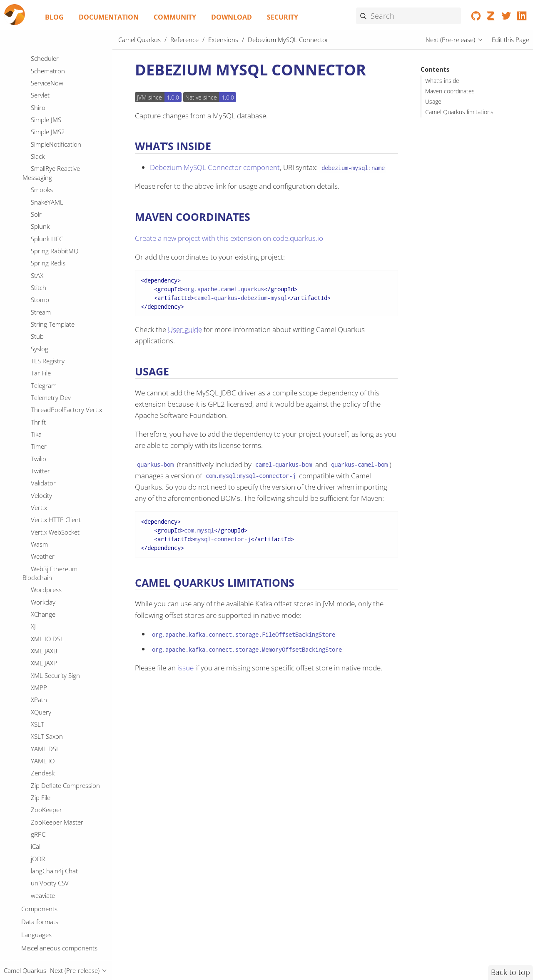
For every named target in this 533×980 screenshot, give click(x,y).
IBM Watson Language (62, 820)
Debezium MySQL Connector (54, 156)
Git (35, 527)
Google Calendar (54, 563)
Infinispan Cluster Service (66, 893)
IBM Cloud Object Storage (67, 783)
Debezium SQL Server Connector (57, 220)
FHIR (37, 392)
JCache (40, 942)
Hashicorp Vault (53, 747)
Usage (433, 102)
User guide (185, 329)
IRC (35, 845)
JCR (35, 930)
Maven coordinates (450, 91)
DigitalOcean (48, 261)
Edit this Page (511, 40)
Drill (36, 310)
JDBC (38, 955)
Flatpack (42, 466)
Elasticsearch (49, 347)
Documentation (109, 17)
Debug (40, 237)
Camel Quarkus (139, 40)
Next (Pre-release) (450, 40)
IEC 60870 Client (54, 832)
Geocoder (45, 515)
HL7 (37, 722)
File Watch (45, 453)
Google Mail (47, 588)
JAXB (37, 918)
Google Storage (52, 637)
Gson (38, 698)
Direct (39, 273)
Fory (37, 490)
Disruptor (44, 285)
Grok (38, 673)
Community (175, 17)
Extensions (223, 40)
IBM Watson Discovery (62, 808)
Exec (37, 380)
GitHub (41, 539)
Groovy (41, 685)
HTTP (38, 735)
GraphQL (44, 661)
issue (186, 668)
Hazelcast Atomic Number (67, 759)
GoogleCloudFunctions (63, 649)
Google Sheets (51, 625)
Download (232, 17)
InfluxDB (43, 905)
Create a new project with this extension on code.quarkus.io (229, 238)
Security (283, 17)
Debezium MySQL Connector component (215, 167)
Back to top (511, 972)
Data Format (49, 94)
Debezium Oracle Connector (51, 177)
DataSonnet (47, 106)
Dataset (42, 118)
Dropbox (43, 322)
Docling (41, 298)
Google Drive (49, 576)
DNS (37, 70)
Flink (37, 478)
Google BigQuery (54, 551)
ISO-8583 (44, 857)
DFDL (39, 57)
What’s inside (442, 81)
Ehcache (42, 335)
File (35, 429)
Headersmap (49, 771)
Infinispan (45, 881)
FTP (36, 417)
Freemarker (47, 502)
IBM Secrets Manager (61, 795)
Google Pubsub (52, 600)
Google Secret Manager (64, 612)
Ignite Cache (48, 869)
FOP (37, 405)
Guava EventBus (54, 710)
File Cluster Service (57, 441)
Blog (54, 17)
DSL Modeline (50, 82)
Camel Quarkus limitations (459, 112)
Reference (184, 40)
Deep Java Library (55, 249)
